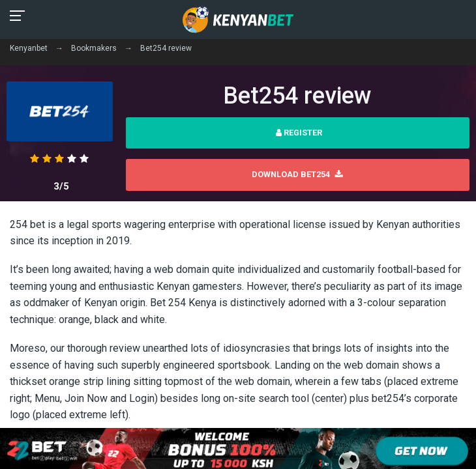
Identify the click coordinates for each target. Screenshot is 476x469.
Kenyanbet (29, 48)
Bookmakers (94, 48)
